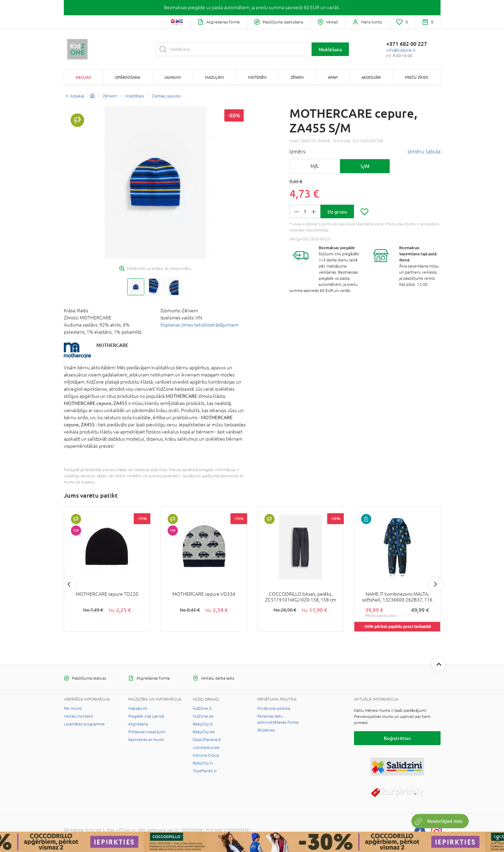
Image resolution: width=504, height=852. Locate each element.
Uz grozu (337, 212)
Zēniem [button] (297, 77)
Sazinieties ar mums (146, 740)
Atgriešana (138, 724)
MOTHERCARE (112, 345)
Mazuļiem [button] (214, 77)
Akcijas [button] (83, 77)
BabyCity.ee (204, 732)
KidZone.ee (203, 716)
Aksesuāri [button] (371, 77)
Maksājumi (138, 708)
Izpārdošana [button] (128, 77)
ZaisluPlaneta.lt (207, 740)
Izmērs (297, 151)
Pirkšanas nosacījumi (147, 732)
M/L (315, 166)
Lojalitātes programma (84, 724)
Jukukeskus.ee (206, 747)
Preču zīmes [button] (417, 77)
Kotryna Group (206, 755)
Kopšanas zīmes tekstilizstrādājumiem (200, 325)
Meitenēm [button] (257, 77)
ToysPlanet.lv (205, 771)
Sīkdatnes (266, 730)
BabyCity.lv (203, 763)
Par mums (73, 708)
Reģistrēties (397, 738)
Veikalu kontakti (79, 716)
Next (435, 584)
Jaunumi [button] (172, 77)
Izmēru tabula (424, 151)
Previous (69, 584)
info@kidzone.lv (401, 50)
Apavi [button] (333, 77)
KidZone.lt (202, 708)
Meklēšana (330, 49)
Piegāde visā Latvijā (146, 716)
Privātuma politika (274, 708)
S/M (365, 166)
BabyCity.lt (203, 724)
